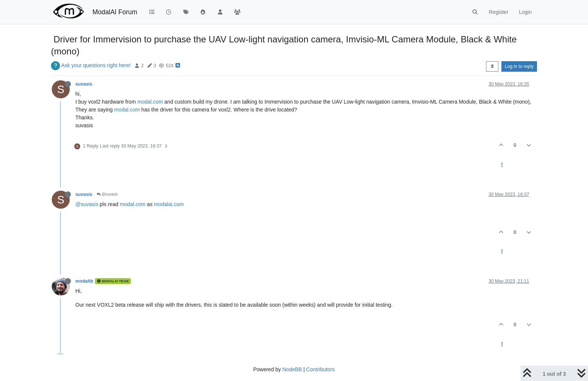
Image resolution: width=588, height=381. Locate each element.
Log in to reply (519, 66)
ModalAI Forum (115, 12)
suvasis (84, 84)
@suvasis (107, 194)
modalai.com (169, 204)
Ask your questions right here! (96, 65)
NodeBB (292, 369)
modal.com (150, 102)
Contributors (321, 369)
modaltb (84, 281)
